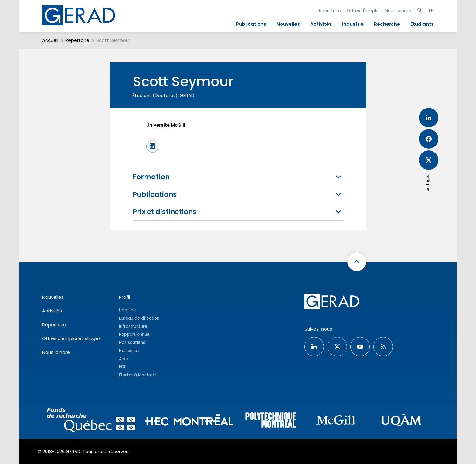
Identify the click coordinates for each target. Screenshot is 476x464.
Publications (251, 24)
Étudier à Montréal (138, 375)
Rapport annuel (135, 334)
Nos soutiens (132, 343)
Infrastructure (133, 326)
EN (431, 11)
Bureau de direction (139, 318)
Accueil (50, 40)
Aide (124, 359)
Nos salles (129, 351)
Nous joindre (398, 11)
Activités (321, 24)
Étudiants (422, 24)
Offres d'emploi (363, 11)
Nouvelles (288, 24)
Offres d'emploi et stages (71, 338)
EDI (122, 367)
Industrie (353, 24)
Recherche (387, 24)
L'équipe (127, 310)
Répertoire (330, 11)
